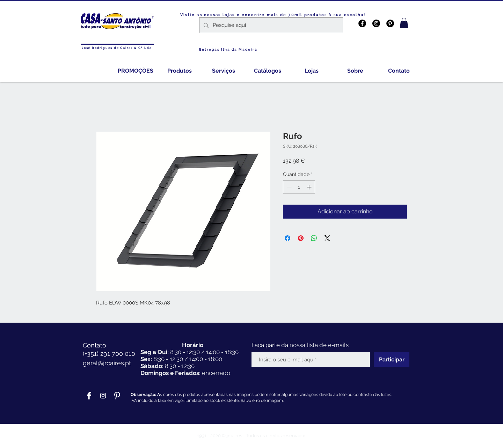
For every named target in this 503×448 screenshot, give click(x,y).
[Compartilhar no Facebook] (287, 238)
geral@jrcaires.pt (107, 363)
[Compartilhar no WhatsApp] (314, 238)
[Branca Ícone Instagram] (103, 396)
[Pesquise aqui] (270, 25)
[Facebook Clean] (89, 396)
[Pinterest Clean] (117, 396)
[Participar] (392, 360)
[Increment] (310, 187)
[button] (404, 23)
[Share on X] (327, 238)
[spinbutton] (299, 187)
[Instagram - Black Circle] (376, 23)
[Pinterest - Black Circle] (390, 23)
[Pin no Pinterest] (301, 238)
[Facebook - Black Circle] (362, 23)
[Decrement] (288, 187)
